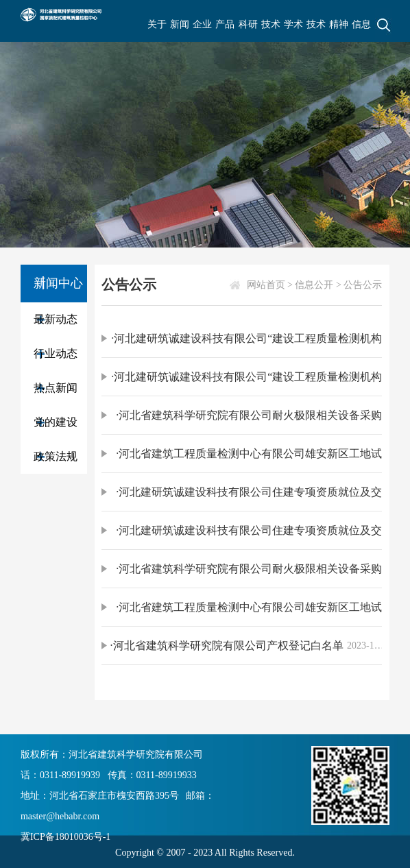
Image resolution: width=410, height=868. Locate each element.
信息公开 (314, 285)
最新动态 (56, 319)
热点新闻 (56, 388)
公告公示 (363, 285)
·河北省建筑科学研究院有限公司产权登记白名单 (227, 646)
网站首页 (266, 285)
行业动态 (56, 353)
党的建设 (56, 422)
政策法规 (56, 456)
